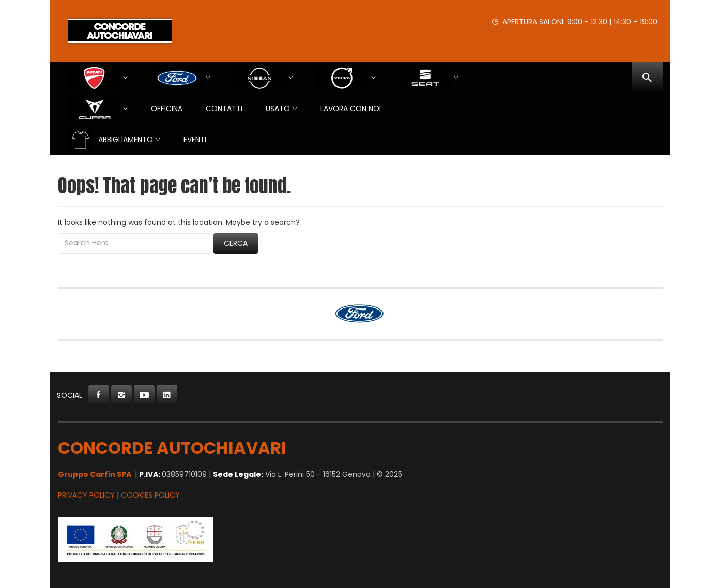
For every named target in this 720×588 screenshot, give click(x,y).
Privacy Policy (86, 495)
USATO (278, 109)
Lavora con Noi (351, 109)
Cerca (236, 243)
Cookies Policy (150, 495)
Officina (167, 109)
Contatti (224, 109)
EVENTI (195, 140)
